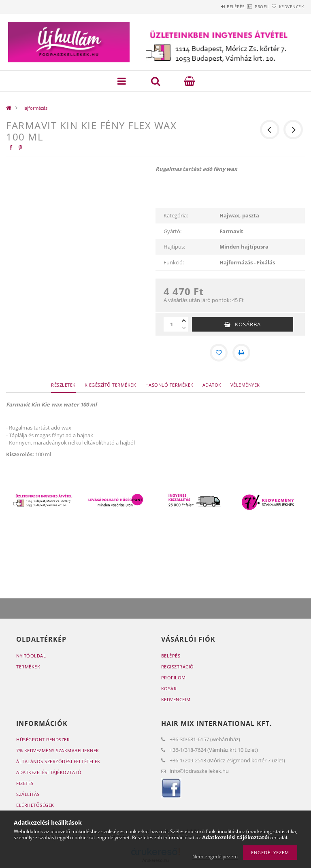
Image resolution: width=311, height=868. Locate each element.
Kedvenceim (176, 699)
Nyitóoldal (31, 656)
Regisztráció (178, 667)
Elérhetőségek (35, 805)
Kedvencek (287, 6)
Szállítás (28, 794)
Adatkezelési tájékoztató (49, 772)
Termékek (28, 667)
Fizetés (25, 783)
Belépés (211, 6)
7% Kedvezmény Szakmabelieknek (58, 750)
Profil (247, 6)
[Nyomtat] (241, 353)
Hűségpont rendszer (43, 739)
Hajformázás (34, 108)
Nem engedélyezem (215, 856)
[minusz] (184, 328)
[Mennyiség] (172, 324)
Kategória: (176, 215)
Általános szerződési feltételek (58, 761)
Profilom (174, 678)
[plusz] (184, 321)
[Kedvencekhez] (219, 353)
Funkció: (174, 262)
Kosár (169, 688)
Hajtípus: (174, 247)
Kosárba (248, 324)
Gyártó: (173, 231)
